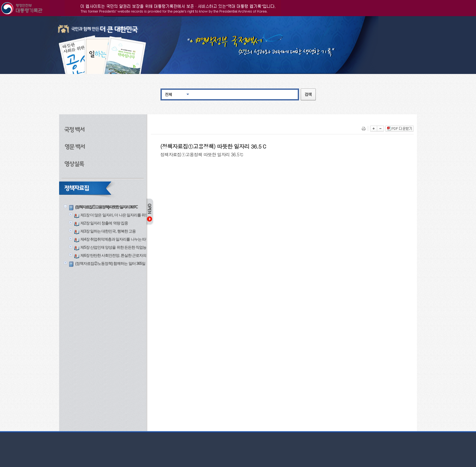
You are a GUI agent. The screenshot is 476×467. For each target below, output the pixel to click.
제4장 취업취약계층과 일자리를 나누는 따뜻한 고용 (120, 239)
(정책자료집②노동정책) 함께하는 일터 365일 (110, 264)
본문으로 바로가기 (0, 16)
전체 (169, 94)
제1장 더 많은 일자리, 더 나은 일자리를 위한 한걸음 (120, 215)
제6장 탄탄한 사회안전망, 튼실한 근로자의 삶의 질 (119, 255)
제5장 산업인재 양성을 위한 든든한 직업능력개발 (119, 247)
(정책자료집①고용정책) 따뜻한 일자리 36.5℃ (106, 207)
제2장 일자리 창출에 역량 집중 (104, 223)
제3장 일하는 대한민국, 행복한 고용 (108, 231)
